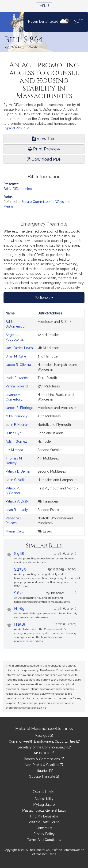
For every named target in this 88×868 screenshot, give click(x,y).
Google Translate (44, 777)
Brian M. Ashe (16, 356)
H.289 (19, 609)
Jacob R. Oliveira (18, 365)
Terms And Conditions (44, 840)
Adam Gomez (16, 441)
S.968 (19, 554)
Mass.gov (44, 736)
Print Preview (44, 149)
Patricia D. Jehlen (18, 471)
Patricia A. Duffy (17, 501)
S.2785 (20, 569)
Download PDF (44, 159)
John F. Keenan (17, 425)
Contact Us (44, 828)
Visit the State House (44, 822)
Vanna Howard (17, 386)
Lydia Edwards (17, 378)
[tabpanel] (44, 422)
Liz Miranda (14, 450)
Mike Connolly (17, 416)
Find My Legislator (44, 816)
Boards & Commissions (44, 759)
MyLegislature (44, 805)
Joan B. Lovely (17, 510)
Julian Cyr (13, 433)
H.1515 (20, 624)
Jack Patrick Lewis (19, 348)
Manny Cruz (15, 531)
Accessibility (44, 799)
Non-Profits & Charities (44, 765)
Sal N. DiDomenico (18, 189)
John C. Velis (15, 480)
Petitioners (44, 298)
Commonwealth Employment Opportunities (44, 741)
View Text (44, 139)
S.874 (19, 593)
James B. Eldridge (19, 408)
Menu (46, 5)
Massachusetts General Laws (44, 810)
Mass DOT (44, 753)
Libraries (44, 771)
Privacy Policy (44, 834)
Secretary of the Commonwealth (44, 747)
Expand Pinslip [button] (16, 128)
